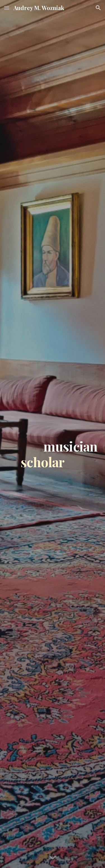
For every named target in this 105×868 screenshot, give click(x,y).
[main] (53, 434)
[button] (7, 8)
